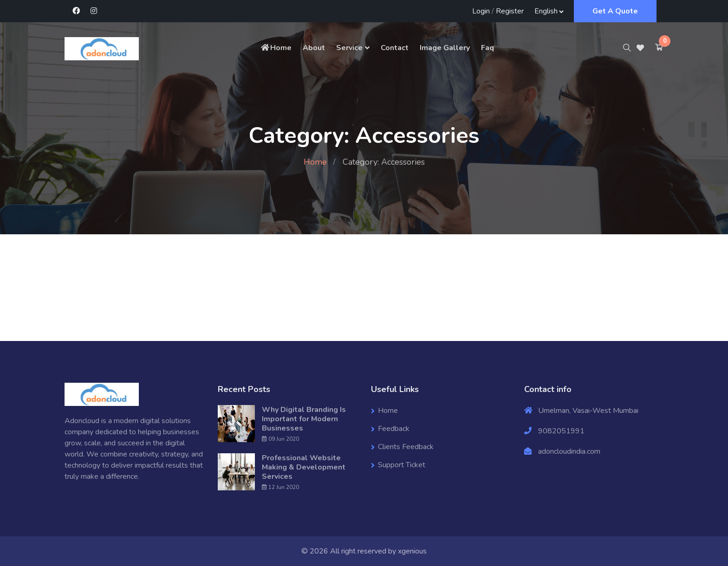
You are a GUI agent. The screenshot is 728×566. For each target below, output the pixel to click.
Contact (395, 48)
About (314, 48)
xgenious (412, 551)
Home (276, 48)
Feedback (394, 429)
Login (481, 11)
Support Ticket (402, 465)
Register (510, 11)
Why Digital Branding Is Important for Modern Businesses (304, 419)
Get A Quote (615, 11)
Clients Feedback (406, 447)
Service (349, 48)
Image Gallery (445, 48)
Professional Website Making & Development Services (304, 467)
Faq (487, 48)
